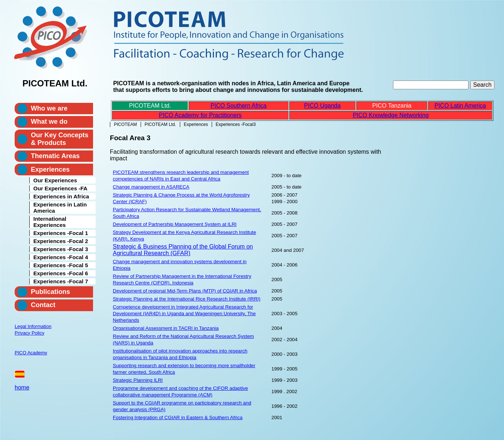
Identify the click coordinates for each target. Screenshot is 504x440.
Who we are (49, 108)
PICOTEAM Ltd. (160, 124)
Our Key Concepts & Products (60, 139)
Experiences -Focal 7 (61, 281)
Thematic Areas (55, 156)
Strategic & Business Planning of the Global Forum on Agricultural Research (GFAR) (183, 250)
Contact (43, 305)
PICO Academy (31, 353)
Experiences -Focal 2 (61, 241)
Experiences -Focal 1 (61, 233)
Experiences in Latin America (60, 208)
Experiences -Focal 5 (61, 265)
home (22, 387)
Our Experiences (55, 180)
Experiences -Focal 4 (61, 257)
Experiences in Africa (61, 196)
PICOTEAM (125, 124)
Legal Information (33, 326)
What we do (49, 122)
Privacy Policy (29, 333)
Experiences (196, 124)
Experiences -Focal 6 (61, 273)
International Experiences (50, 222)
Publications (50, 292)
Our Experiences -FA (60, 188)
